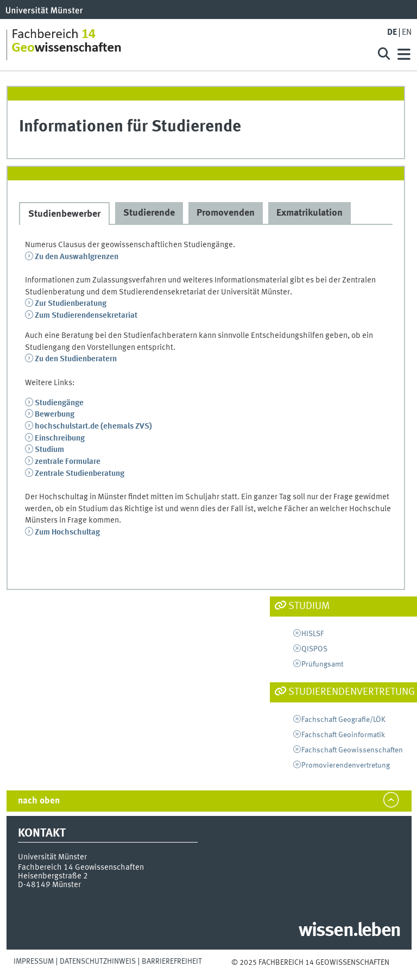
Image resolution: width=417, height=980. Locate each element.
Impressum (34, 962)
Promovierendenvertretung (346, 765)
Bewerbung (55, 414)
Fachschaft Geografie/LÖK (343, 720)
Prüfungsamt (322, 664)
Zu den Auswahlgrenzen (77, 257)
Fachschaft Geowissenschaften (352, 750)
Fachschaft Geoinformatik (343, 735)
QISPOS (314, 649)
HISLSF (312, 634)
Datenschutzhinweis (98, 962)
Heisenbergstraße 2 (53, 876)
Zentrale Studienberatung (80, 474)
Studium (49, 450)
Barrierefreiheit (172, 962)
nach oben (39, 801)
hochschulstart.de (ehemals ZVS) (93, 426)
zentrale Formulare (68, 462)
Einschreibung (60, 438)
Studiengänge (59, 403)
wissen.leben (349, 931)
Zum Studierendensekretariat (86, 316)
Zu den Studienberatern (76, 359)
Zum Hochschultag (67, 532)
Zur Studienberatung (71, 304)
